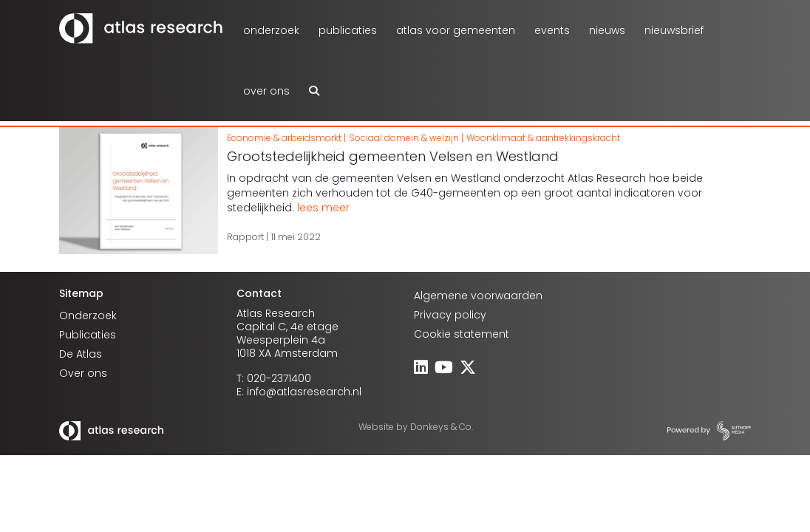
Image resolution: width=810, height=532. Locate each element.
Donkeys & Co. (442, 427)
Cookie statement (462, 334)
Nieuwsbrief (674, 30)
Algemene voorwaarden (478, 296)
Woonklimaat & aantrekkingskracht (543, 138)
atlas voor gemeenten (456, 30)
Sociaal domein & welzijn (404, 138)
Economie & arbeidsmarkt (284, 138)
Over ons (266, 91)
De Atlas (81, 354)
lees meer (323, 208)
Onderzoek (271, 30)
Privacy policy (450, 315)
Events (552, 30)
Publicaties (348, 30)
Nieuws (607, 30)
